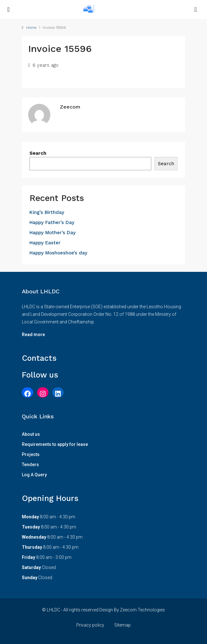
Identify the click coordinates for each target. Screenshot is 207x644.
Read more (33, 335)
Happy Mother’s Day (53, 233)
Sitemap (122, 625)
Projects (31, 454)
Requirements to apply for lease (55, 444)
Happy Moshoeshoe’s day (58, 253)
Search (38, 153)
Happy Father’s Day (52, 222)
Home (31, 28)
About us (31, 434)
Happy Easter (45, 243)
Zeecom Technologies (142, 610)
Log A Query (34, 475)
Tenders (30, 465)
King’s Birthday (47, 212)
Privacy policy (90, 625)
